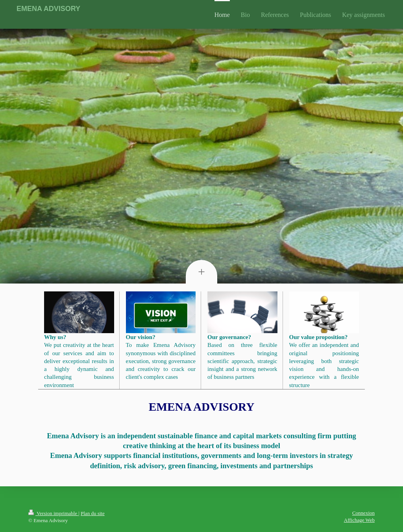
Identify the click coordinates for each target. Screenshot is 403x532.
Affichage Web (359, 520)
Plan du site (93, 513)
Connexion (363, 513)
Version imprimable (53, 513)
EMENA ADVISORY (48, 9)
